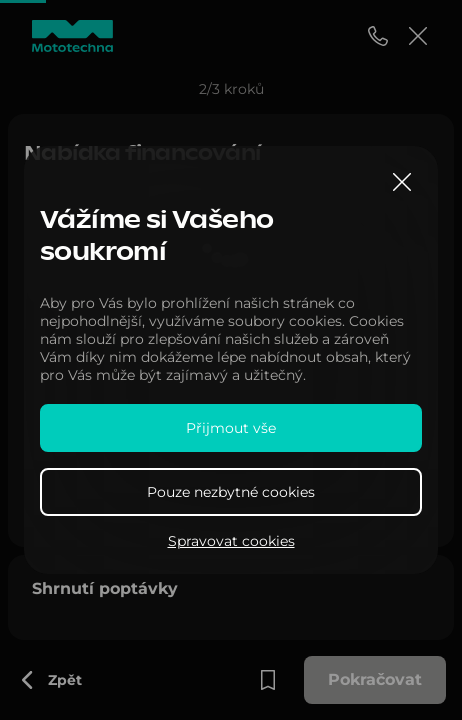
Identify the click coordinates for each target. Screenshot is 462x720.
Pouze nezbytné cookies (231, 492)
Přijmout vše (231, 428)
